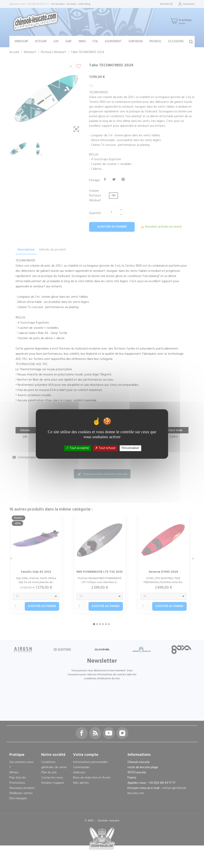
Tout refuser (105, 448)
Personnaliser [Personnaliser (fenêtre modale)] (130, 448)
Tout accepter (78, 448)
